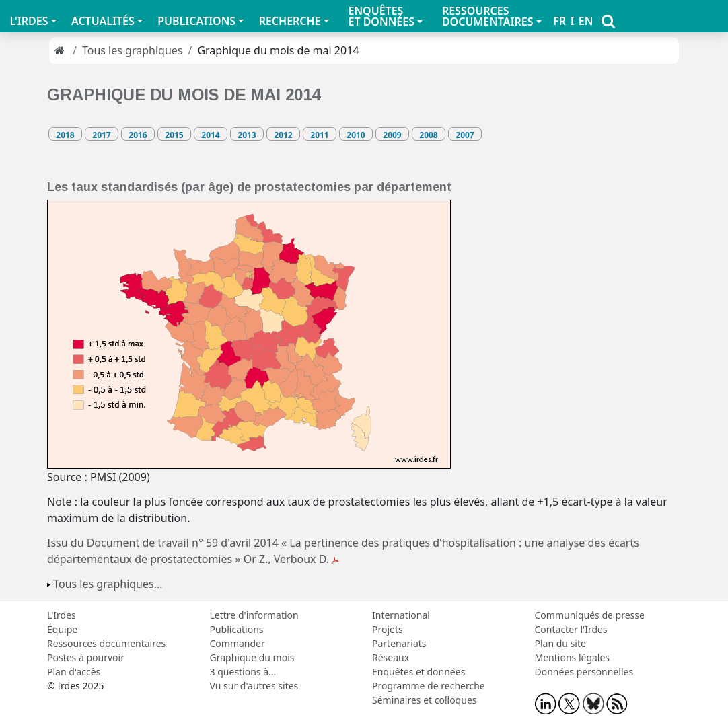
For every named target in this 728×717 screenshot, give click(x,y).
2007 (465, 135)
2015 (174, 135)
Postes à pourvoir (86, 657)
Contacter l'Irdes (571, 629)
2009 (392, 135)
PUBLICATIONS (196, 21)
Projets (388, 629)
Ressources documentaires (106, 643)
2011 (319, 135)
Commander (238, 643)
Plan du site (560, 643)
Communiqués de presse (590, 615)
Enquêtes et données (418, 672)
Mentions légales (573, 657)
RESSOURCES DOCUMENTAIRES (488, 16)
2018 (65, 135)
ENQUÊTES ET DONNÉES (381, 16)
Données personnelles (584, 672)
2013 (247, 135)
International (401, 615)
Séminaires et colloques (424, 700)
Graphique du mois (252, 657)
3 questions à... (243, 672)
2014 (210, 135)
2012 (283, 135)
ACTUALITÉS (103, 21)
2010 (356, 135)
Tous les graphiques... (108, 584)
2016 (138, 135)
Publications (237, 629)
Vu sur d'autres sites (254, 686)
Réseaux (391, 657)
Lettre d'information (254, 615)
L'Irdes (62, 615)
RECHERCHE (290, 21)
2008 (428, 135)
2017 (101, 135)
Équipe (62, 629)
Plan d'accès (74, 672)
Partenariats (399, 643)
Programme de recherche (429, 686)
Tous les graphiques (133, 50)
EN (586, 21)
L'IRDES (29, 21)
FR (559, 21)
